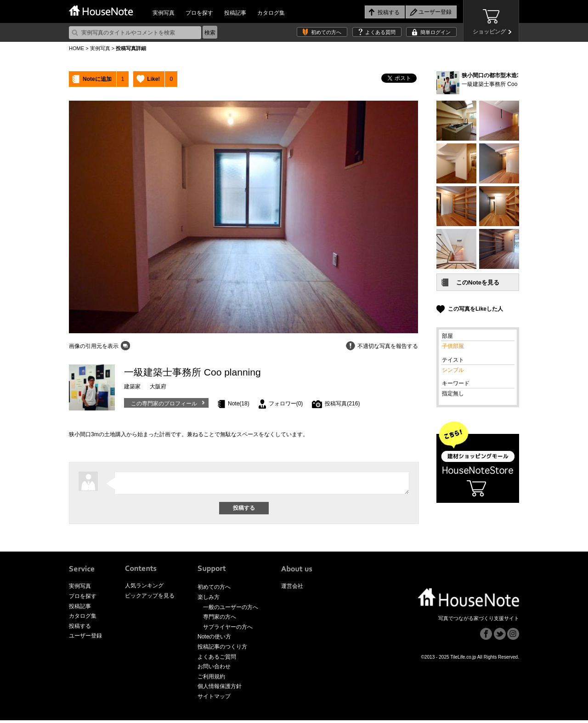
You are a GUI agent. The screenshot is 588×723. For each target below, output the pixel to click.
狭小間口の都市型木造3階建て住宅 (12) (510, 75)
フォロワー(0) (286, 404)
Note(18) (239, 404)
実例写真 (164, 13)
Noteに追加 (97, 79)
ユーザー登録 (85, 638)
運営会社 (292, 589)
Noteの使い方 (214, 639)
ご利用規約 (211, 679)
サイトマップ (214, 699)
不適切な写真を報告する (388, 346)
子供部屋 (453, 346)
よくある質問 (380, 32)
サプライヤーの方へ (228, 630)
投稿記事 (235, 13)
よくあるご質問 (217, 660)
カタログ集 (271, 13)
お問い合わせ (214, 669)
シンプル (453, 370)
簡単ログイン (435, 32)
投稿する (80, 629)
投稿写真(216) (342, 404)
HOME (76, 48)
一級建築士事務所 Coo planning (501, 84)
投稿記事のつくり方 (222, 649)
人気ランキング (144, 588)
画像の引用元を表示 (94, 346)
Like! (153, 79)
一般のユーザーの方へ (231, 610)
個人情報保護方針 (220, 689)
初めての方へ (326, 32)
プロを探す (199, 13)
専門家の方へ (220, 620)
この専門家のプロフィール (164, 404)
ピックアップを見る (150, 598)
